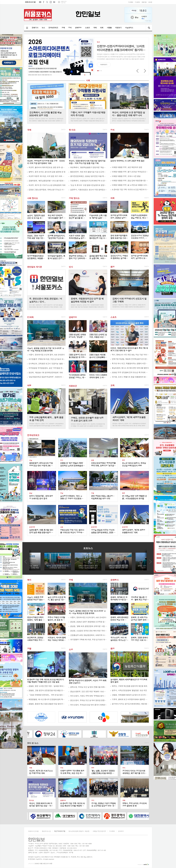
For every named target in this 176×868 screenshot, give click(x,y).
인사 (71, 267)
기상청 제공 (63, 3)
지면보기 (118, 28)
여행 (29, 385)
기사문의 (137, 2)
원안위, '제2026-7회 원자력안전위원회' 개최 (46, 373)
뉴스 (43, 28)
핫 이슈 (72, 130)
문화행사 (114, 580)
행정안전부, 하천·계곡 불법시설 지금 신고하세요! (89, 172)
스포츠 (87, 28)
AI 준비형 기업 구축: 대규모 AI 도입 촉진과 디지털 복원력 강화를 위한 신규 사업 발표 (130, 190)
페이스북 (44, 2)
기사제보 (131, 2)
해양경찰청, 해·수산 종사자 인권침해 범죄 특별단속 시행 (47, 699)
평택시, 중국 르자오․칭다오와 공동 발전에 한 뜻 (47, 172)
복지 (29, 580)
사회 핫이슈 (32, 198)
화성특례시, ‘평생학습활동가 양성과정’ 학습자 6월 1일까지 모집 (89, 167)
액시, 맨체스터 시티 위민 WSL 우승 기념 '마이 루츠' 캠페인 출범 (130, 355)
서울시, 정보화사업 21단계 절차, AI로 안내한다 (47, 355)
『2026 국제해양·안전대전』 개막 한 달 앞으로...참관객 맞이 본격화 (47, 695)
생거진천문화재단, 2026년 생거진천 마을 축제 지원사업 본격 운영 (89, 176)
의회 (102, 28)
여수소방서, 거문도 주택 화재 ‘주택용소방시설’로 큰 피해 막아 (89, 696)
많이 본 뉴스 (33, 743)
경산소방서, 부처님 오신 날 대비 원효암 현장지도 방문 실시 (89, 700)
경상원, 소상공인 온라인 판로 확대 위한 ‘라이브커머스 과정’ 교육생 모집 (89, 631)
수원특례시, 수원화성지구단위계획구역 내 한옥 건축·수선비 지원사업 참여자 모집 (89, 181)
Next (145, 71)
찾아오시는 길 (46, 831)
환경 (112, 267)
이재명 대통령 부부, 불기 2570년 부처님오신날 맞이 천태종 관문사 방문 (130, 172)
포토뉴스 (88, 548)
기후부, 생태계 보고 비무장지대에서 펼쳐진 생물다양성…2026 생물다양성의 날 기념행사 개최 (130, 699)
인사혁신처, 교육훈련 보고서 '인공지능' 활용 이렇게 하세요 (47, 364)
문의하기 (121, 831)
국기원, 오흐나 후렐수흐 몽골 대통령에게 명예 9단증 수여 (130, 377)
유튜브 (40, 2)
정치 (70, 28)
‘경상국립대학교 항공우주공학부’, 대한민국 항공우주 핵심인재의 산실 (47, 377)
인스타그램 (51, 2)
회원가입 (144, 2)
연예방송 (78, 28)
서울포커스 (129, 28)
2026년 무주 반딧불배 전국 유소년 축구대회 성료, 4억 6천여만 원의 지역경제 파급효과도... (130, 372)
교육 (112, 385)
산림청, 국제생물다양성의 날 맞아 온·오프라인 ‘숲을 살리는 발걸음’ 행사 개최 (130, 695)
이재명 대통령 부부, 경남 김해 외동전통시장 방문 (130, 181)
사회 (88, 80)
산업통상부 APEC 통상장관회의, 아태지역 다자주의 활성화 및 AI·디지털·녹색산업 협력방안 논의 (89, 635)
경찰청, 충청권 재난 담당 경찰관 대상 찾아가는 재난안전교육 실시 (47, 704)
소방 (71, 649)
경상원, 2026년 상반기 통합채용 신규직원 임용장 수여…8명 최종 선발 (89, 622)
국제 (95, 28)
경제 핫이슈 (74, 198)
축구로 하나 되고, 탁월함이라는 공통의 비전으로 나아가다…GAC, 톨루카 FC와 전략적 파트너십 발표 (130, 364)
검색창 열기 (149, 28)
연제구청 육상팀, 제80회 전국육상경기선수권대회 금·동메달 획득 (130, 359)
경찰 (29, 649)
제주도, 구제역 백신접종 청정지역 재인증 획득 (129, 686)
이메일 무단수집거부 (99, 831)
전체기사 (35, 28)
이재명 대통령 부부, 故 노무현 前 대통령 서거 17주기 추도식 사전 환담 (130, 185)
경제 (63, 28)
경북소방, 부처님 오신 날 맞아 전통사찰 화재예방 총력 (89, 687)
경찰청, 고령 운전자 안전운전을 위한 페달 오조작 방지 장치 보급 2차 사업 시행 (47, 690)
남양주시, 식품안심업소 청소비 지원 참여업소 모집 (89, 190)
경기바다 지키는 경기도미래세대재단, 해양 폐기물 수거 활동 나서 (130, 704)
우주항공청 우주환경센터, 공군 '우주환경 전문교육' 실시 (47, 368)
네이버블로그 (54, 2)
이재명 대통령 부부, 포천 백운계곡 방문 (127, 167)
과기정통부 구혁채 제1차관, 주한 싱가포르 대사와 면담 (47, 359)
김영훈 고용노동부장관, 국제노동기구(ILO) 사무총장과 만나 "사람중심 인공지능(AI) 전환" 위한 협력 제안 (47, 190)
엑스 (47, 2)
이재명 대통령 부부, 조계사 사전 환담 (126, 176)
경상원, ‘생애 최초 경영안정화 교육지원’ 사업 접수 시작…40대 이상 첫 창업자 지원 (89, 626)
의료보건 (73, 386)
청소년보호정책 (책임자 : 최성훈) (79, 831)
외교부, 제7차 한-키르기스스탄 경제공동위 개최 (47, 185)
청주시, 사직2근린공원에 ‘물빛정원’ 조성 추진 (129, 690)
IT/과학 (30, 317)
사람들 (109, 28)
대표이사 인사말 (33, 831)
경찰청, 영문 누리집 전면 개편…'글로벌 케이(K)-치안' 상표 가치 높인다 (47, 686)
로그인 (150, 2)
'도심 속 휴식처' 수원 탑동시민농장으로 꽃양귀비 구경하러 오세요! (89, 185)
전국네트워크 (53, 28)
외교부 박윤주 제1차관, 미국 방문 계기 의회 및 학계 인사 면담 (47, 176)
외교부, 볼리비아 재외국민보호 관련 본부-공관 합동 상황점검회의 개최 (47, 167)
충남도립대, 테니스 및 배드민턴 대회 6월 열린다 (130, 368)
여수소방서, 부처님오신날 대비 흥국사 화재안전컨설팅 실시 (89, 705)
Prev (138, 71)
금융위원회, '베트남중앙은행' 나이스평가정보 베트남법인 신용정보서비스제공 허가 (47, 181)
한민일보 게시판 (35, 267)
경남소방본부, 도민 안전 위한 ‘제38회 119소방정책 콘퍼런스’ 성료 (89, 692)
